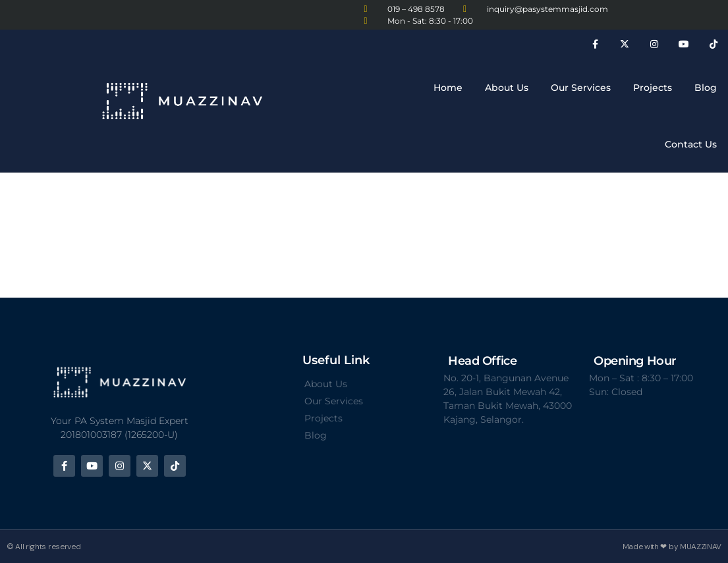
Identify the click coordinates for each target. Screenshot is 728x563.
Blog (706, 88)
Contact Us (691, 144)
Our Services (581, 88)
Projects (653, 88)
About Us (507, 88)
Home (448, 88)
